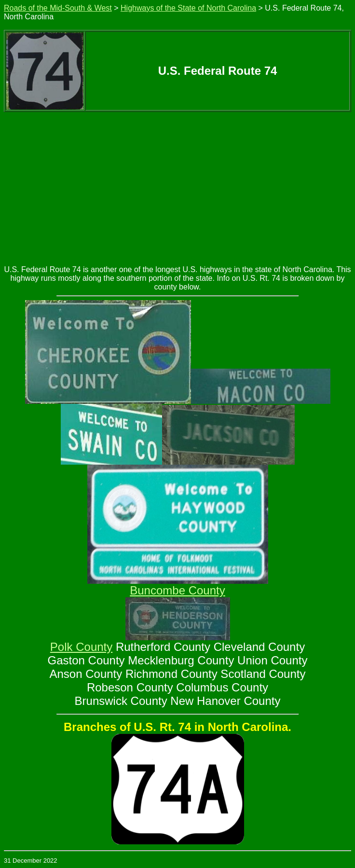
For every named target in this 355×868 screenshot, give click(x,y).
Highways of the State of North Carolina (188, 8)
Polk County (81, 647)
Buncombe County (177, 590)
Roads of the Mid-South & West (58, 8)
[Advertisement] (177, 184)
